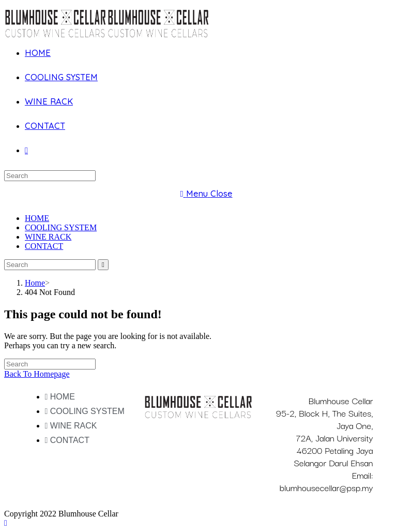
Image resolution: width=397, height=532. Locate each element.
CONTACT (44, 246)
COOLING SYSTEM (61, 227)
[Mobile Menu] (206, 193)
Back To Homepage (37, 374)
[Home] (35, 283)
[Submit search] (103, 265)
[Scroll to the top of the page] (6, 523)
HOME (37, 218)
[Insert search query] (50, 176)
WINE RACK (48, 237)
